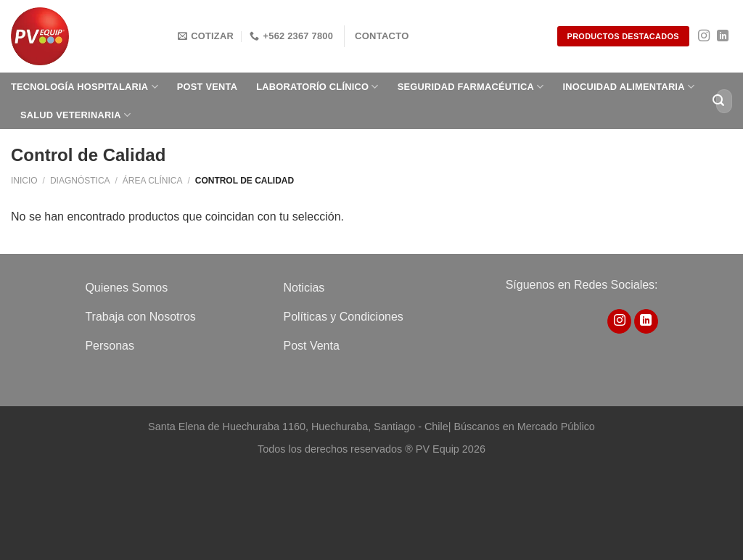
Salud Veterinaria (75, 115)
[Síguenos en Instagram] (704, 36)
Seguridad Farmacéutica (471, 87)
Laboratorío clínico (317, 87)
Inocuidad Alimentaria (629, 87)
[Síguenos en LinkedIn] (723, 36)
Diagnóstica (80, 181)
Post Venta (207, 87)
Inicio (24, 181)
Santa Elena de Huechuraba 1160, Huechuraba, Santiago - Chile (298, 427)
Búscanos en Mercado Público (524, 427)
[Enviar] (718, 101)
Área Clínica (153, 181)
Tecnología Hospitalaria (85, 87)
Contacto (382, 36)
